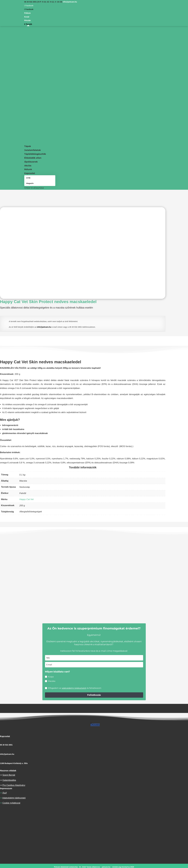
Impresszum (6, 788)
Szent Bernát (9, 775)
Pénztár (28, 20)
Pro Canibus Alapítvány (14, 785)
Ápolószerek (31, 162)
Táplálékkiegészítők (35, 154)
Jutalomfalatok (32, 150)
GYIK (28, 178)
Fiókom (28, 13)
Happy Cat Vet (26, 499)
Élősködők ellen (33, 158)
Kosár (27, 17)
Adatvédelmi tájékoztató (14, 798)
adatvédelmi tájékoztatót (74, 688)
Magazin (30, 183)
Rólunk (28, 169)
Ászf (5, 793)
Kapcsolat (30, 173)
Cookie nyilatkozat (11, 803)
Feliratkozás (94, 695)
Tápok (28, 146)
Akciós (28, 166)
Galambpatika (9, 780)
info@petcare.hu (44, 327)
